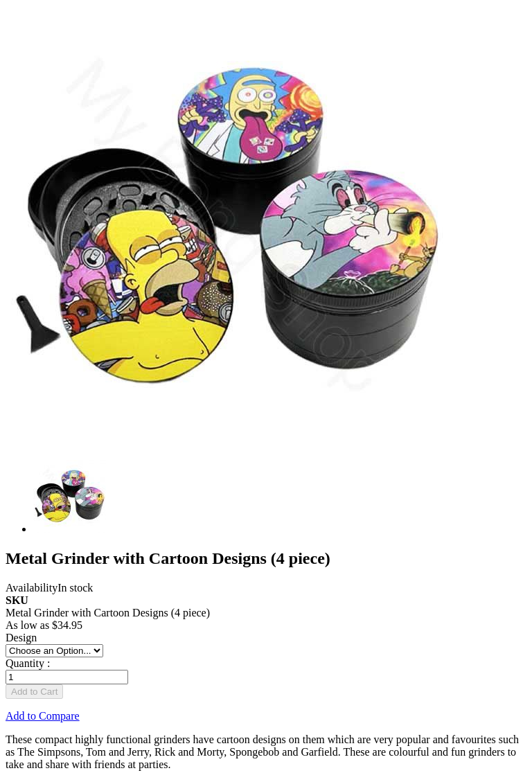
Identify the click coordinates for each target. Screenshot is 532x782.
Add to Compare (43, 716)
